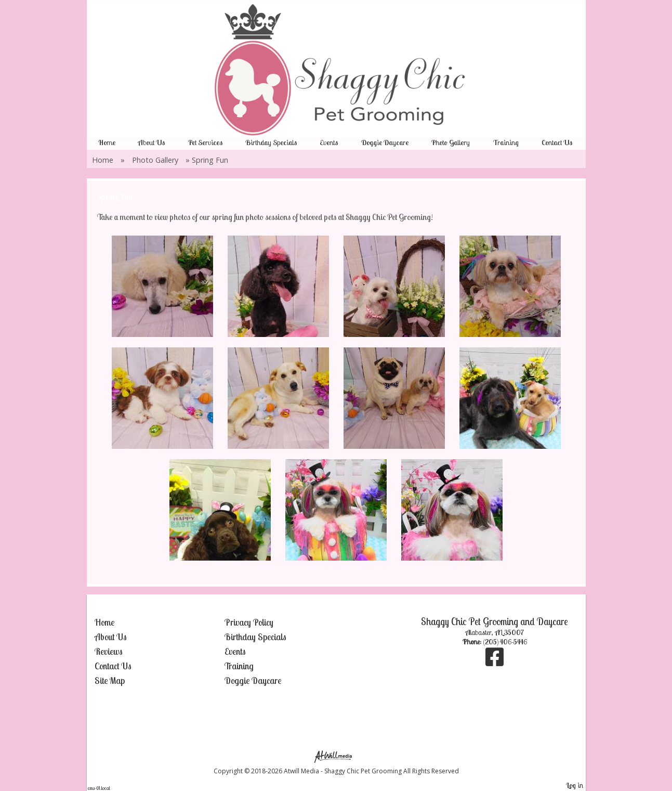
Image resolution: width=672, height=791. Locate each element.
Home (107, 142)
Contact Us (557, 142)
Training (506, 142)
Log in (575, 785)
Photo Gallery (451, 142)
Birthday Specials (271, 142)
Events (329, 142)
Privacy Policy (249, 622)
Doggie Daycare (385, 142)
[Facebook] (495, 662)
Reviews (109, 651)
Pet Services (205, 142)
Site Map (110, 680)
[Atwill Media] (336, 756)
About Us (151, 142)
